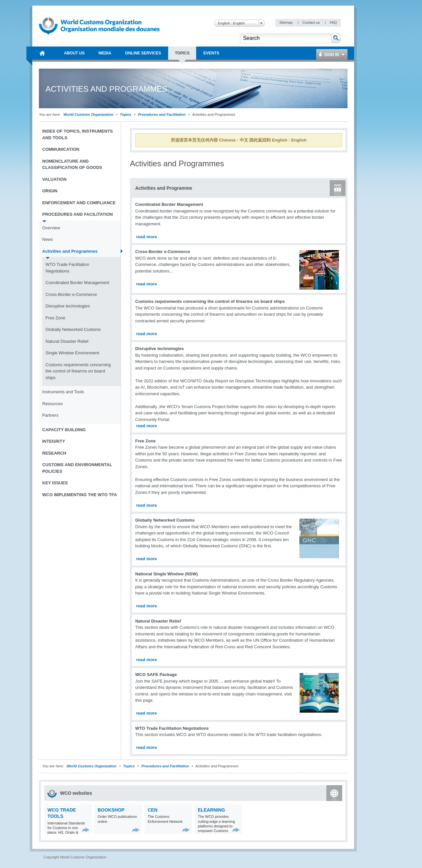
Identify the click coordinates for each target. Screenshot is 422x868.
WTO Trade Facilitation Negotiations (67, 268)
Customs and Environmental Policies (77, 468)
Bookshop (111, 810)
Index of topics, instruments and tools (77, 134)
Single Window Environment (72, 353)
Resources (52, 404)
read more (147, 237)
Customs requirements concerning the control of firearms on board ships (78, 371)
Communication (61, 149)
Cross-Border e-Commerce (71, 294)
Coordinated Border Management (77, 283)
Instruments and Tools (63, 392)
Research (54, 453)
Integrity (54, 441)
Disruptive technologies (68, 306)
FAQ (333, 22)
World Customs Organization (89, 114)
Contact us (312, 22)
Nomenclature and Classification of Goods (72, 164)
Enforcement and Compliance (79, 203)
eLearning (211, 810)
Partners (50, 415)
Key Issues (55, 483)
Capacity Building (64, 430)
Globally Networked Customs (73, 329)
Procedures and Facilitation (162, 114)
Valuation (54, 179)
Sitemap (286, 22)
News (48, 239)
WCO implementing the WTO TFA (80, 495)
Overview (51, 228)
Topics (126, 114)
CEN (153, 810)
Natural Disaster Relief (67, 341)
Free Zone (55, 318)
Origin (50, 191)
